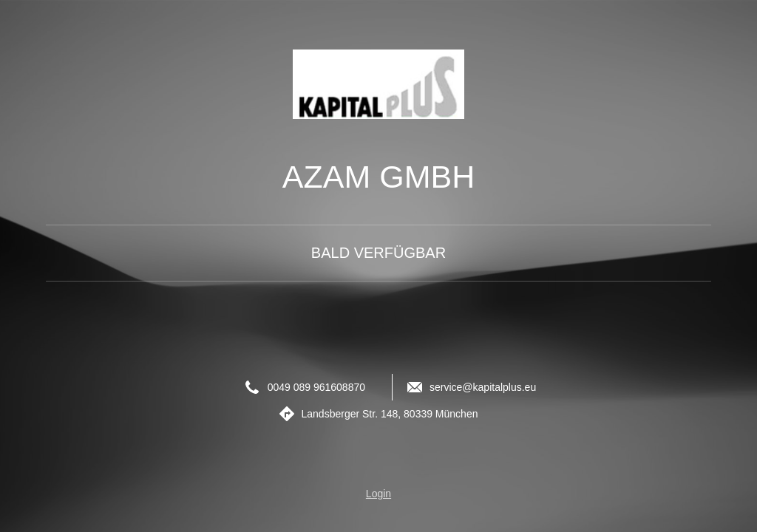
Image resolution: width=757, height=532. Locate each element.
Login (378, 494)
